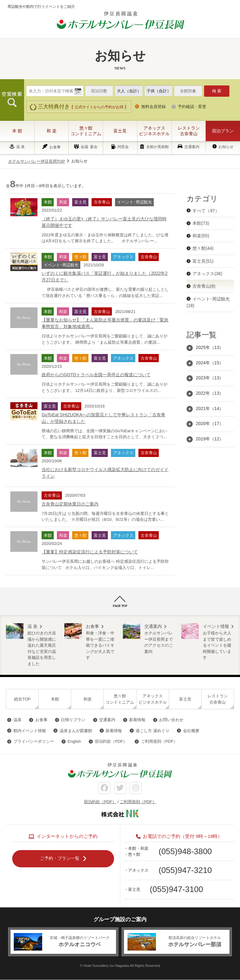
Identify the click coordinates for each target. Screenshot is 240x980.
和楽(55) (201, 236)
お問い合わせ (171, 720)
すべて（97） (206, 211)
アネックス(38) (207, 274)
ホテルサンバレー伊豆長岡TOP (37, 161)
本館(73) (201, 223)
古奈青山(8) (204, 286)
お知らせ (226, 147)
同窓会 (123, 147)
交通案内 (192, 147)
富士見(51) (203, 261)
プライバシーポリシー (34, 742)
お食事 (55, 147)
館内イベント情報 (30, 731)
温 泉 (20, 147)
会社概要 (191, 731)
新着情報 (137, 720)
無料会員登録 (153, 107)
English (75, 742)
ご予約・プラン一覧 (60, 859)
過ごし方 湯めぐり (152, 731)
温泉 (17, 720)
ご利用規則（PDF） (159, 742)
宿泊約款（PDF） (111, 742)
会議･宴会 (89, 147)
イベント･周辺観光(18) (208, 302)
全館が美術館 (157, 147)
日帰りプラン (73, 720)
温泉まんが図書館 (76, 731)
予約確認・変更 (192, 107)
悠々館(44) (203, 248)
